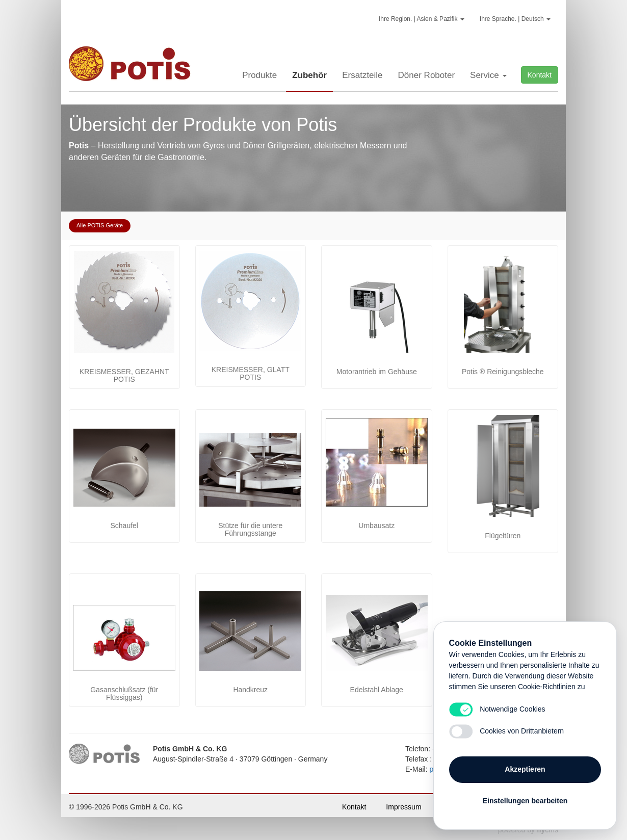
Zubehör (309, 75)
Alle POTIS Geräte (100, 225)
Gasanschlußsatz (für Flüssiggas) (124, 694)
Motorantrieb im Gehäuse (377, 372)
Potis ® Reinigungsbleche (503, 372)
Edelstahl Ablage (377, 690)
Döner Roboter (427, 75)
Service (488, 75)
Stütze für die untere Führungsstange (250, 530)
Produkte (259, 75)
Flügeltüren (503, 536)
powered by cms (528, 830)
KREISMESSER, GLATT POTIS (251, 374)
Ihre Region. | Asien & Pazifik (422, 19)
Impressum (403, 807)
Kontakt (540, 75)
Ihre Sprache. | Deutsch (515, 19)
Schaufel (124, 526)
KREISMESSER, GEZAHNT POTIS (124, 376)
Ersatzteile (362, 75)
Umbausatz (376, 526)
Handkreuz (250, 690)
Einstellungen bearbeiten (525, 800)
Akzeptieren (525, 769)
